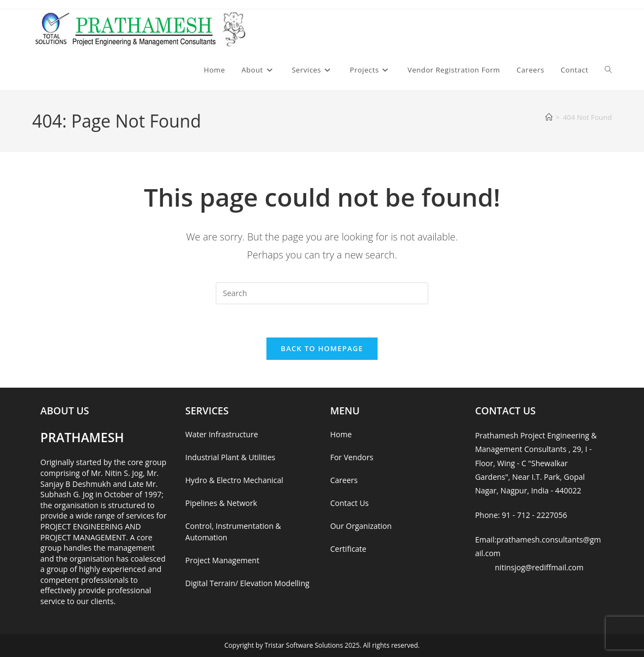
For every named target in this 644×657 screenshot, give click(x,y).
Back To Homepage (322, 348)
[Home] (549, 117)
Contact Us (350, 503)
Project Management (222, 560)
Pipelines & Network (221, 503)
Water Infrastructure (221, 434)
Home (341, 434)
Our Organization (361, 526)
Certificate (348, 549)
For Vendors (352, 457)
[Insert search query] (322, 293)
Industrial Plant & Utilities (230, 457)
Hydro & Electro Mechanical (234, 480)
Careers (344, 480)
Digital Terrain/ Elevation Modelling (247, 583)
